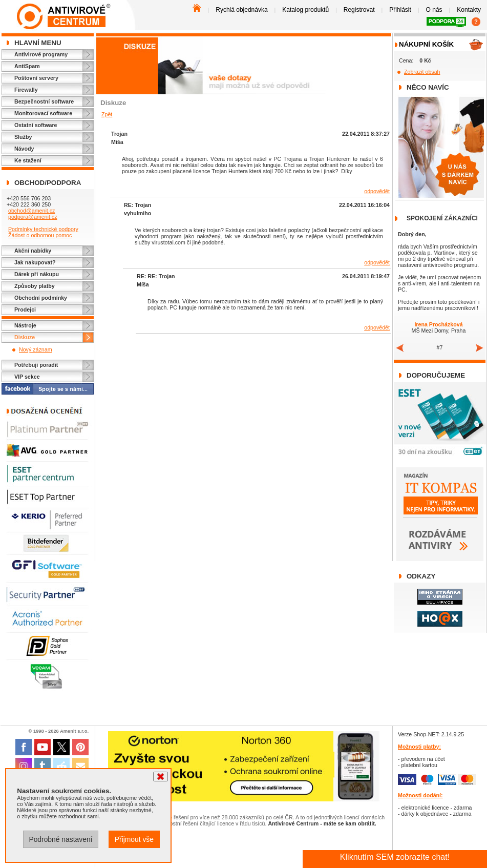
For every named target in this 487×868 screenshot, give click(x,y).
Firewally (26, 90)
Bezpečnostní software (44, 101)
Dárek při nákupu (37, 274)
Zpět (107, 114)
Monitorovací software (43, 113)
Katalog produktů (305, 10)
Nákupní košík (426, 44)
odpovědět (377, 191)
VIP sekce (27, 377)
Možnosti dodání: (420, 795)
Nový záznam (36, 349)
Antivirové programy (41, 54)
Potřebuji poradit (36, 365)
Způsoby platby (35, 286)
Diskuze (25, 337)
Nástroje (25, 325)
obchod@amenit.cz (31, 211)
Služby (23, 137)
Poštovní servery (36, 78)
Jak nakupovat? (35, 262)
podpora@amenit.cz (33, 217)
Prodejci (25, 309)
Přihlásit (400, 10)
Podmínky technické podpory (43, 229)
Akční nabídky (33, 251)
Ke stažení (28, 160)
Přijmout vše (134, 839)
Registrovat (359, 10)
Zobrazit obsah (422, 72)
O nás (434, 10)
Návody (24, 149)
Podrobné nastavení (60, 839)
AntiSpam (27, 66)
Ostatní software (36, 125)
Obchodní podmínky (41, 298)
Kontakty (469, 10)
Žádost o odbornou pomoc (40, 235)
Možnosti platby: (419, 747)
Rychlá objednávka (241, 10)
